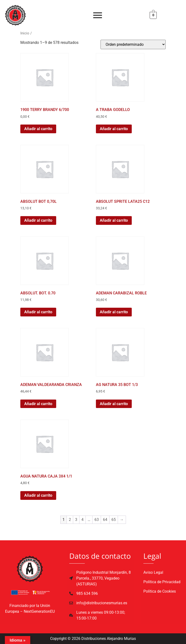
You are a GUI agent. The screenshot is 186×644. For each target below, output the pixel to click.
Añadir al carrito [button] (38, 129)
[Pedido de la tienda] (133, 44)
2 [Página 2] (70, 520)
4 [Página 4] (82, 520)
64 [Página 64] (105, 520)
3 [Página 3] (76, 520)
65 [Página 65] (114, 520)
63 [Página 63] (97, 520)
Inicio (25, 33)
